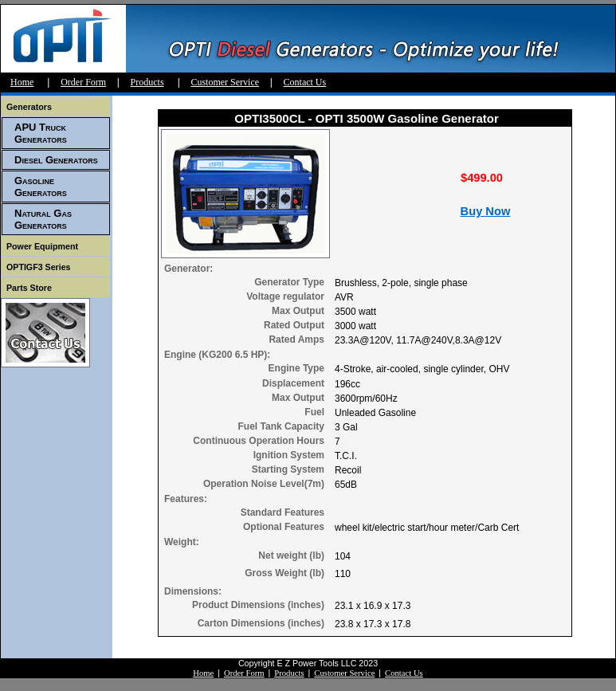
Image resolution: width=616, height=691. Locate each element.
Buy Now (486, 211)
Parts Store (29, 288)
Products (147, 82)
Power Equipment (42, 246)
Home (22, 82)
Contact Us (305, 82)
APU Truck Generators (41, 133)
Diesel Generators (56, 160)
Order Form (83, 82)
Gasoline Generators (41, 186)
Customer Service (225, 82)
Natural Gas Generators (43, 219)
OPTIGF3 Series (39, 267)
